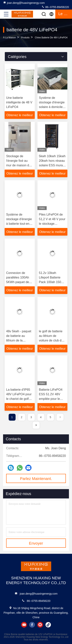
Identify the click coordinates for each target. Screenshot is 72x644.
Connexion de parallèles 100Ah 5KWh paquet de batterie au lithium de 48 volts (18, 282)
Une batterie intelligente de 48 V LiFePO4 (19, 102)
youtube (24, 625)
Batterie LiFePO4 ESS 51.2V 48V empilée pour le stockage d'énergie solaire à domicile (52, 399)
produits (25, 38)
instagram (40, 625)
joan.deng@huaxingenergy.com (24, 3)
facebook (32, 625)
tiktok (48, 625)
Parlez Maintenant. (36, 479)
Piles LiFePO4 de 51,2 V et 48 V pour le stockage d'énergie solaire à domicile (52, 224)
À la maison (10, 38)
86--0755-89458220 (55, 7)
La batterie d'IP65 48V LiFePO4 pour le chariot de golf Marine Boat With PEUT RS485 (19, 399)
